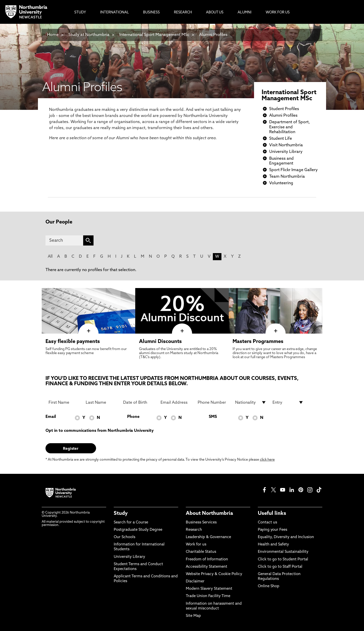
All (50, 257)
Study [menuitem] (80, 13)
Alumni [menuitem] (245, 13)
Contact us (267, 523)
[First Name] (64, 402)
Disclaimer (195, 582)
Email (51, 417)
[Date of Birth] (139, 402)
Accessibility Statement (207, 567)
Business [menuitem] (151, 13)
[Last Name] (101, 402)
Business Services (201, 523)
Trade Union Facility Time (208, 596)
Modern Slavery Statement (209, 589)
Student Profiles (284, 109)
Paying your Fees (272, 530)
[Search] (64, 240)
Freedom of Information (207, 559)
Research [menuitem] (183, 13)
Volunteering (281, 183)
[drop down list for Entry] (288, 402)
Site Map (193, 616)
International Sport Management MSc (154, 35)
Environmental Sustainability (283, 552)
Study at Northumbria (89, 35)
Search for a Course (131, 523)
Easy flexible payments (73, 342)
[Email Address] (176, 402)
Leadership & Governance (208, 537)
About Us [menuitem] (215, 13)
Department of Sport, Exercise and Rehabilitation (290, 127)
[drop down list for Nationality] (251, 402)
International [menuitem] (115, 13)
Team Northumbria (287, 177)
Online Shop (269, 586)
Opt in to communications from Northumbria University (100, 431)
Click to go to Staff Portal (280, 567)
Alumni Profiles (213, 35)
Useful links (272, 514)
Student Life (281, 139)
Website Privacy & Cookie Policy (214, 574)
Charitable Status (201, 552)
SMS (213, 417)
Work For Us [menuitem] (278, 13)
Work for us (196, 545)
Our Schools (124, 537)
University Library (286, 152)
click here (267, 460)
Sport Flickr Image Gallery (293, 170)
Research (194, 530)
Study (121, 514)
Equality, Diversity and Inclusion (286, 537)
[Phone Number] (213, 402)
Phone (133, 417)
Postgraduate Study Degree (138, 530)
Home (53, 35)
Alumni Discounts (160, 342)
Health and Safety (273, 545)
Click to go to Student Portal (283, 559)
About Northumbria (209, 514)
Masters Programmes (258, 342)
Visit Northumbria (286, 145)
